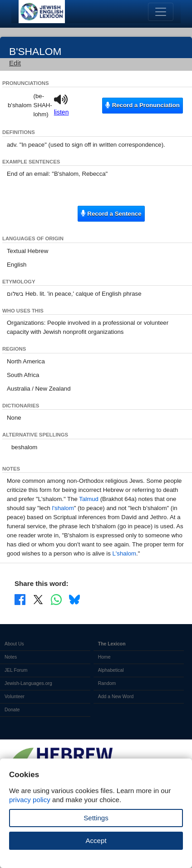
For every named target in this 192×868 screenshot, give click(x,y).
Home (104, 657)
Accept (96, 841)
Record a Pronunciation (142, 105)
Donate (12, 710)
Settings (96, 818)
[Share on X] (38, 599)
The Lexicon (112, 644)
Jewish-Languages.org (28, 683)
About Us (14, 644)
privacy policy (30, 800)
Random (107, 683)
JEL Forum (16, 670)
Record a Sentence (111, 213)
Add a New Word (116, 697)
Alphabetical (111, 670)
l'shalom (63, 508)
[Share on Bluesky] (74, 599)
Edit (15, 63)
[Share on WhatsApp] (56, 599)
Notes (11, 657)
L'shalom (124, 553)
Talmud (89, 499)
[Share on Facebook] (20, 599)
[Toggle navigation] (161, 12)
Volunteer (15, 697)
